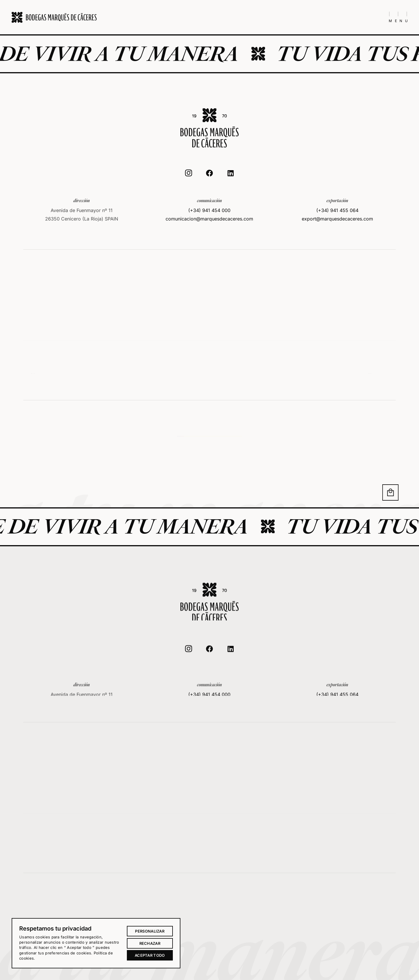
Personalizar (150, 931)
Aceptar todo (150, 955)
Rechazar (150, 943)
